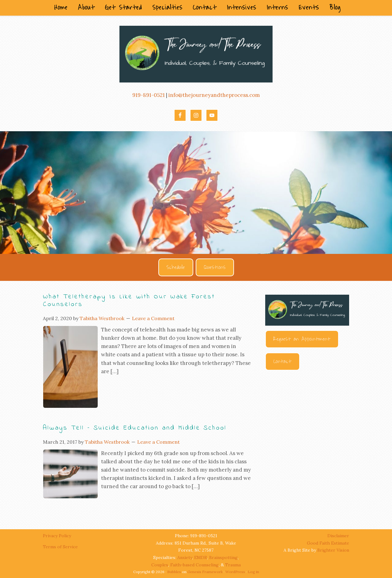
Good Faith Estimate (328, 543)
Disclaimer (338, 536)
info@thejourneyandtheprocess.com (214, 95)
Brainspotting (223, 557)
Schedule (176, 267)
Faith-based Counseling (194, 565)
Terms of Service (60, 547)
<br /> (307, 444)
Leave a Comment (153, 318)
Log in (253, 572)
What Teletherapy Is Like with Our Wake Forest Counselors (129, 301)
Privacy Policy (58, 536)
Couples (160, 565)
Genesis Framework (205, 572)
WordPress (235, 572)
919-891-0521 (149, 95)
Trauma (233, 565)
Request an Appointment (302, 339)
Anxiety (185, 557)
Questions (215, 267)
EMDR (201, 557)
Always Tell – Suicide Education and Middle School (135, 428)
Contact (283, 362)
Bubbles (174, 572)
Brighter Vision (333, 550)
